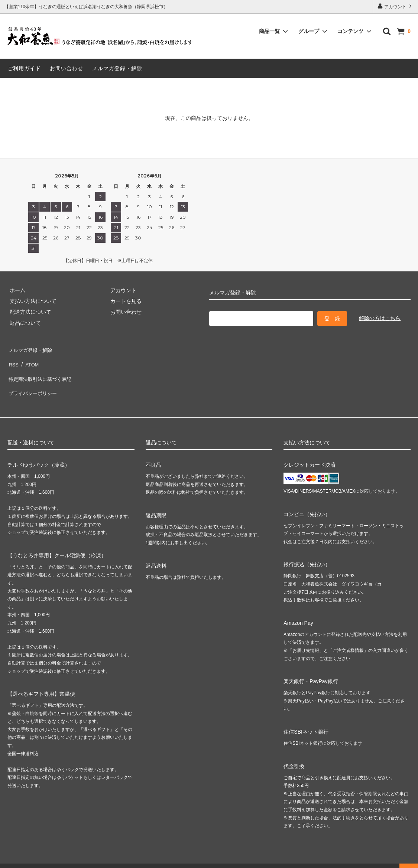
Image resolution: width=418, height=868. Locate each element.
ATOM (30, 359)
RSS (13, 359)
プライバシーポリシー (33, 381)
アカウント (396, 6)
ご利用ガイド (24, 68)
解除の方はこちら (380, 318)
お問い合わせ (67, 68)
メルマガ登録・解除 (117, 68)
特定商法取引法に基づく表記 (41, 371)
